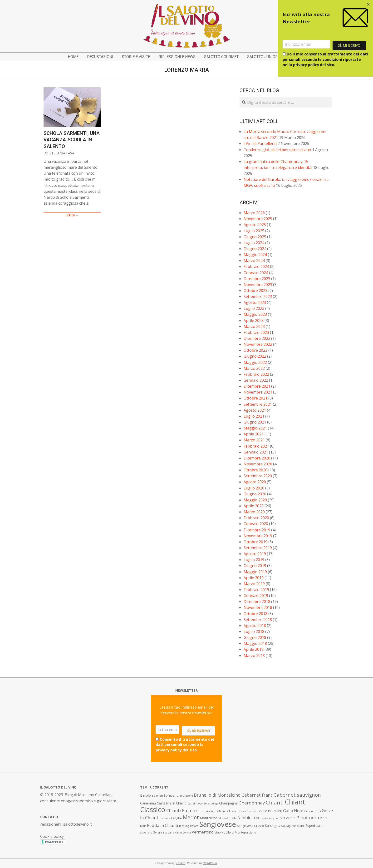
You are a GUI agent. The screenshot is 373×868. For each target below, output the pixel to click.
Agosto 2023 (255, 302)
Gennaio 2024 (256, 273)
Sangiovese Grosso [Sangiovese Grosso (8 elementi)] (250, 826)
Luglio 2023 (254, 308)
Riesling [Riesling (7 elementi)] (184, 826)
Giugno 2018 (255, 637)
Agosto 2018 (255, 626)
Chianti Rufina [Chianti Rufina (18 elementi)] (181, 810)
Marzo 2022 (254, 368)
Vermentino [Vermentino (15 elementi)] (203, 832)
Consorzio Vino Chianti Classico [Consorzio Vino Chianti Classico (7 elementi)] (217, 811)
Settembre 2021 (258, 404)
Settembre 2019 (258, 548)
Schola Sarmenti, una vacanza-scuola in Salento (72, 140)
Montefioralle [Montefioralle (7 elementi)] (227, 818)
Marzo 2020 (254, 512)
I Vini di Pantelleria (260, 143)
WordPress (210, 863)
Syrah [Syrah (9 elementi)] (157, 832)
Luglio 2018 (254, 631)
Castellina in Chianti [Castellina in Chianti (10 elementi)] (172, 803)
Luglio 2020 (254, 488)
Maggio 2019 (255, 572)
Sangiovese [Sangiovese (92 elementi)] (218, 824)
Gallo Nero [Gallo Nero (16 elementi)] (293, 811)
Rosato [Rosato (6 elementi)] (194, 826)
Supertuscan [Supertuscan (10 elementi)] (315, 826)
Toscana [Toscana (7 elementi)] (168, 832)
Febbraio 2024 (256, 266)
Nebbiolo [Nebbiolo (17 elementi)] (246, 818)
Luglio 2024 (254, 243)
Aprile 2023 (254, 321)
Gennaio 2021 (256, 452)
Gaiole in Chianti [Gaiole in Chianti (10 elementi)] (270, 811)
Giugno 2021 (255, 422)
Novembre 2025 (258, 219)
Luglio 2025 (254, 231)
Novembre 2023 (258, 285)
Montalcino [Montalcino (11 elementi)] (209, 818)
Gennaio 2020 (256, 524)
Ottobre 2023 (255, 291)
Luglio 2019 (254, 560)
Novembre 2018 (258, 607)
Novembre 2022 (258, 344)
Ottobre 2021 (255, 398)
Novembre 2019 (258, 536)
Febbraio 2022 (256, 374)
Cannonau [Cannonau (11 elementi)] (148, 803)
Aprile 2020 (254, 506)
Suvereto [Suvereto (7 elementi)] (146, 832)
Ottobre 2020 (255, 470)
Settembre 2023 (258, 296)
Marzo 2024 (254, 261)
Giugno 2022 (255, 356)
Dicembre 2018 (257, 602)
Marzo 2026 (254, 213)
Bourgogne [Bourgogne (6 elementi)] (186, 796)
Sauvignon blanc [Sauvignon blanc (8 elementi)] (293, 826)
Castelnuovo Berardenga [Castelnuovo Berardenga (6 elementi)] (203, 804)
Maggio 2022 (255, 362)
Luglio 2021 (254, 416)
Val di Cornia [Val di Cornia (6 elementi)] (183, 833)
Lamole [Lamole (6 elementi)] (165, 818)
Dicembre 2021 (257, 386)
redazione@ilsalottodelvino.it (66, 824)
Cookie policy (52, 836)
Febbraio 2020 (256, 518)
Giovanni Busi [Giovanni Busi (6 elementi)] (313, 811)
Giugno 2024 (255, 249)
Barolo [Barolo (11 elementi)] (145, 795)
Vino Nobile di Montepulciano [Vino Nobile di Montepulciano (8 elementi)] (235, 832)
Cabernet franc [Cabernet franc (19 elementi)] (257, 795)
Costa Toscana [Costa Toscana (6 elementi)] (248, 811)
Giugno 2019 (255, 566)
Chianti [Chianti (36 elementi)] (275, 802)
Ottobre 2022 (255, 350)
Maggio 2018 (255, 643)
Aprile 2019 (254, 578)
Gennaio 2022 (256, 380)
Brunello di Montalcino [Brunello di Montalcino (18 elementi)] (217, 795)
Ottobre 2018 (255, 614)
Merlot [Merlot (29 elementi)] (191, 817)
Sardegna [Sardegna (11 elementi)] (273, 826)
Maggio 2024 (255, 255)
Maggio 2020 (255, 500)
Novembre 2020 (258, 464)
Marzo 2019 (254, 584)
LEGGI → (72, 215)
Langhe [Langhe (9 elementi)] (177, 818)
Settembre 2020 (258, 476)
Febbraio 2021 (256, 446)
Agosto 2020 (255, 482)
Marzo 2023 (254, 326)
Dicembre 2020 (257, 458)
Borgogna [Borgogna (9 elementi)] (171, 795)
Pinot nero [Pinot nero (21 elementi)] (308, 818)
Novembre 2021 (258, 392)
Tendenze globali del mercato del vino (277, 150)
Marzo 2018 (254, 656)
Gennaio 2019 (256, 596)
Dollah (181, 863)
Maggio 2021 (255, 428)
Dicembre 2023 (257, 279)
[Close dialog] (368, 5)
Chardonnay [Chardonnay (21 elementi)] (252, 803)
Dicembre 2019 (257, 530)
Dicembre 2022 (257, 338)
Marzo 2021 (254, 440)
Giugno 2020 (255, 494)
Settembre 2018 (258, 620)
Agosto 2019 (255, 554)
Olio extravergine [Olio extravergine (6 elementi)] (267, 818)
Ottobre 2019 (255, 542)
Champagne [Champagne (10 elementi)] (228, 803)
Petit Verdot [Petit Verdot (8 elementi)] (287, 818)
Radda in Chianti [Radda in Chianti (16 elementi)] (163, 825)
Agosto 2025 (255, 225)
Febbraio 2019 (256, 590)
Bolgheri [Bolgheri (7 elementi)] (157, 796)
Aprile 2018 (254, 649)
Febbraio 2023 (256, 332)
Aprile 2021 (254, 434)
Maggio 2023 (255, 314)
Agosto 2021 (255, 410)
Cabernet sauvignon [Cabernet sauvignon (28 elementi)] (297, 795)
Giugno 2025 (255, 237)
